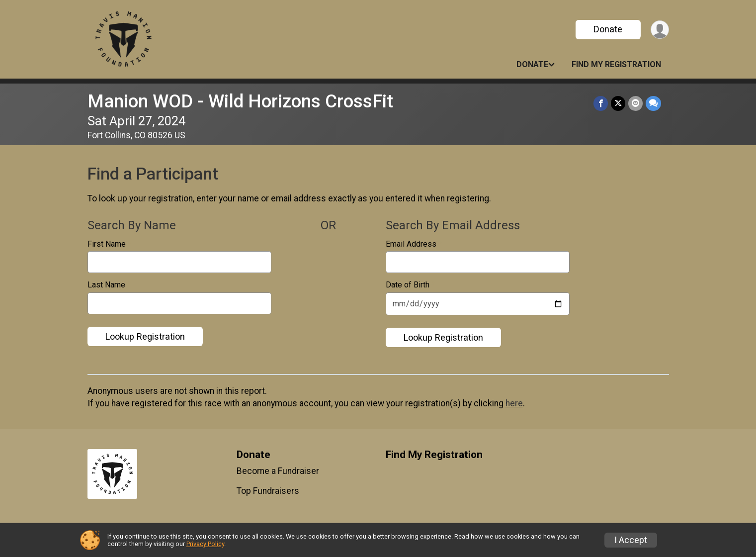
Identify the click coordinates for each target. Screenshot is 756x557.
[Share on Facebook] (601, 103)
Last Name (109, 285)
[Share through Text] (653, 103)
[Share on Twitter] (618, 103)
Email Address (414, 244)
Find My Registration (616, 64)
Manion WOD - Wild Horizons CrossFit (240, 101)
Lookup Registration (145, 336)
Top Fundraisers (268, 491)
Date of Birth (410, 285)
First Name (109, 244)
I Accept (631, 540)
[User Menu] (660, 30)
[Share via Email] (635, 103)
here (514, 403)
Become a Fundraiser (278, 471)
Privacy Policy (205, 544)
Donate (608, 29)
